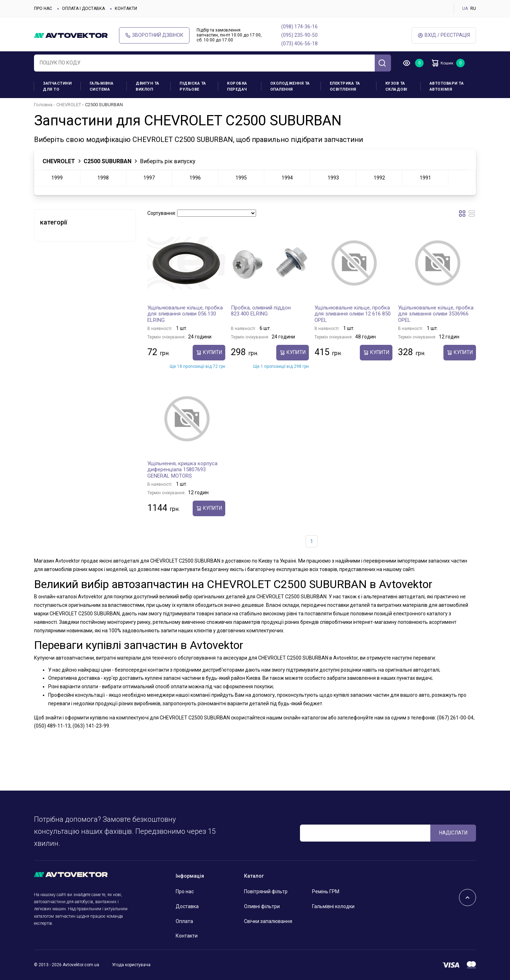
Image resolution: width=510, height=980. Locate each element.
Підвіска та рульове (193, 86)
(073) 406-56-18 (299, 44)
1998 (103, 178)
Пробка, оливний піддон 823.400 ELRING (261, 311)
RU (473, 8)
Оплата (184, 921)
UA (465, 8)
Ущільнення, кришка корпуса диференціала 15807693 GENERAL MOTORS (182, 470)
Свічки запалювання (268, 921)
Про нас (43, 8)
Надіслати (453, 833)
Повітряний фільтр (266, 891)
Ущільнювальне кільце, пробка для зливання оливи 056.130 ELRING (185, 314)
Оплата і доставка (83, 8)
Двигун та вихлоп (148, 86)
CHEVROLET (69, 105)
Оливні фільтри (262, 906)
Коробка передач (237, 86)
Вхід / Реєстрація (444, 35)
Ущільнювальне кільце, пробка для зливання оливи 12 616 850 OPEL (353, 314)
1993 (333, 178)
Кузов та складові (396, 86)
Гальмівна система (102, 86)
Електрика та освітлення (345, 86)
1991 (425, 178)
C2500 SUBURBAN (107, 161)
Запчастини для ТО (57, 86)
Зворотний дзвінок (154, 35)
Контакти (126, 8)
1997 (149, 178)
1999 (57, 178)
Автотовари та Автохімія (447, 86)
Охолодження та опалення (290, 86)
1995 (241, 178)
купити (209, 352)
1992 (379, 178)
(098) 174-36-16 (299, 27)
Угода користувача (131, 965)
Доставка (187, 906)
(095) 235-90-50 (299, 35)
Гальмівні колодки (333, 906)
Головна (43, 105)
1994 (287, 178)
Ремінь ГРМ (326, 891)
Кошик (446, 63)
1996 (195, 178)
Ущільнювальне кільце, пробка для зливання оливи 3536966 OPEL (436, 314)
